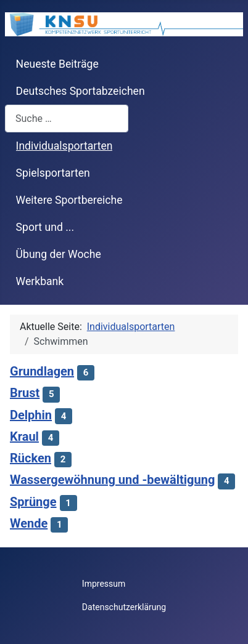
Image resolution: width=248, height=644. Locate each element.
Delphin (31, 415)
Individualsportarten (64, 146)
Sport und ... (45, 227)
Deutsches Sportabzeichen (81, 91)
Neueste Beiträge (57, 64)
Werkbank (40, 281)
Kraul (24, 437)
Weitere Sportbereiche (69, 200)
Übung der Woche (59, 254)
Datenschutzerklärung (124, 607)
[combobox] (67, 119)
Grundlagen (42, 371)
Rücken (31, 458)
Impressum (104, 584)
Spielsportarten (53, 173)
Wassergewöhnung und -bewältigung (112, 480)
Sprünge (33, 502)
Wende (29, 523)
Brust (25, 393)
